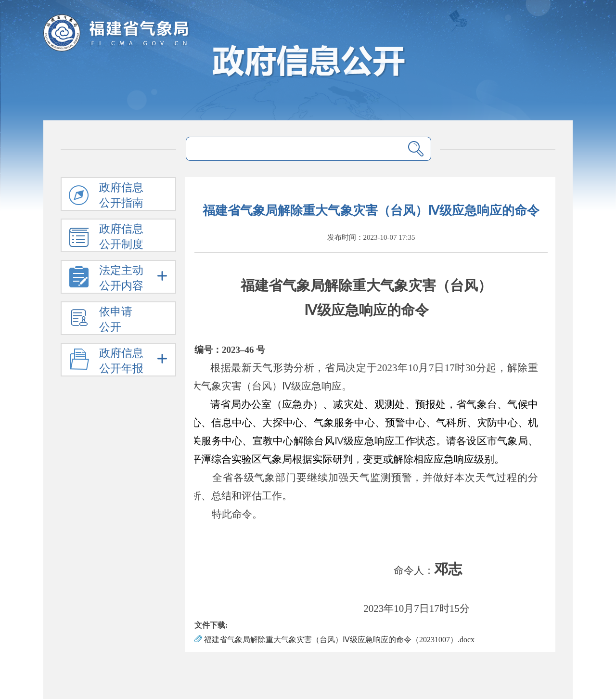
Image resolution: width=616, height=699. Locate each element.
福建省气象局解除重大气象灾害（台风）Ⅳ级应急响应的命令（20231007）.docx (339, 640)
